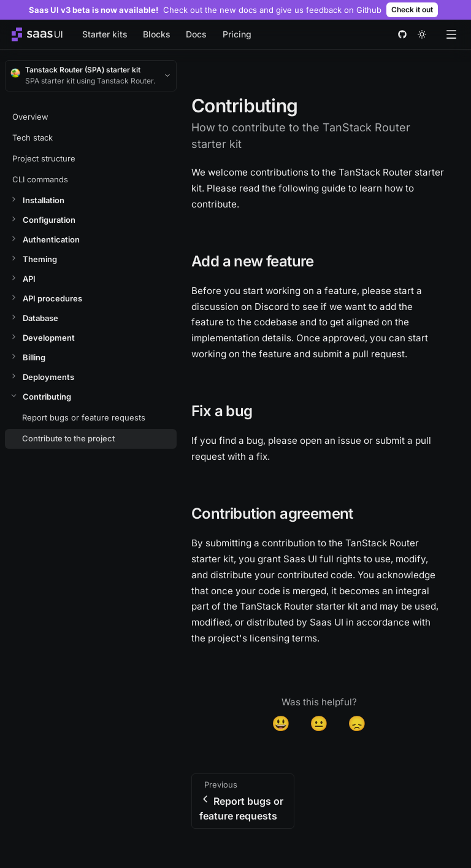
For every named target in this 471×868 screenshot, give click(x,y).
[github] (402, 34)
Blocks (157, 34)
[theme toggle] (422, 34)
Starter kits (105, 34)
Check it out (412, 10)
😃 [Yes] (281, 723)
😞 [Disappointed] (357, 723)
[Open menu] (451, 34)
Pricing (237, 34)
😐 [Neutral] (319, 723)
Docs (196, 34)
